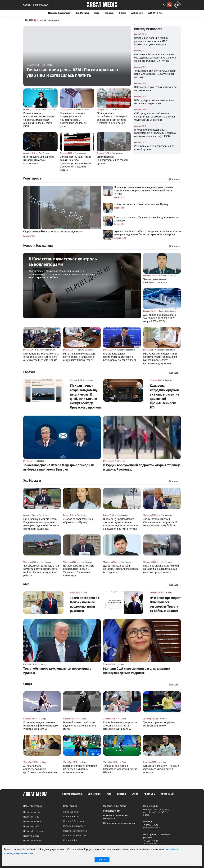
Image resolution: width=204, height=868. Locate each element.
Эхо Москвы (82, 13)
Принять (102, 860)
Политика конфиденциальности (119, 823)
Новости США (70, 840)
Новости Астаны (31, 817)
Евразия (109, 13)
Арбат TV (155, 13)
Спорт (122, 13)
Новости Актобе (31, 826)
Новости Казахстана (59, 13)
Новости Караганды (33, 831)
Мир (97, 13)
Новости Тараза (31, 836)
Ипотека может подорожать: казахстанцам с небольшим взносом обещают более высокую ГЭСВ (155, 133)
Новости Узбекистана (74, 821)
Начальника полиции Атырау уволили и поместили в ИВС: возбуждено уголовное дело (151, 41)
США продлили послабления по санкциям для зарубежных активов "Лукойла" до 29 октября (155, 117)
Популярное (32, 178)
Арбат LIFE (137, 13)
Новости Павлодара (33, 841)
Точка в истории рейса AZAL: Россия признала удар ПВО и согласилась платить (155, 74)
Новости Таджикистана (75, 836)
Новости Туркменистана (75, 831)
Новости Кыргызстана (74, 826)
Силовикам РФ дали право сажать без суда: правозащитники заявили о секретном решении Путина (155, 58)
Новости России (71, 816)
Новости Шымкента (33, 822)
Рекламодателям (112, 811)
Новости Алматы (32, 812)
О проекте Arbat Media (115, 806)
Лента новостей (71, 812)
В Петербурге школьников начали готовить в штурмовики (154, 102)
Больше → (175, 179)
